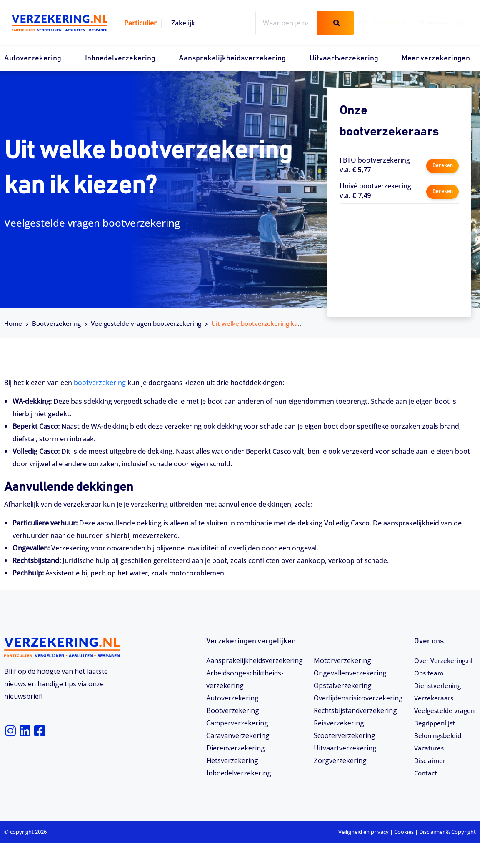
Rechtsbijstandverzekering (355, 710)
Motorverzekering (342, 660)
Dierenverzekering (236, 748)
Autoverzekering (33, 58)
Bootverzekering (56, 323)
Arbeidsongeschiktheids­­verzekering (245, 679)
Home (13, 323)
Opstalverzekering (343, 685)
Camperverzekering (237, 723)
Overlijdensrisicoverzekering (358, 698)
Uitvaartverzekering (344, 58)
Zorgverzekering (340, 760)
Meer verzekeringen (436, 58)
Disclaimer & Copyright (447, 857)
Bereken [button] (442, 164)
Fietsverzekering (232, 760)
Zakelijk (183, 23)
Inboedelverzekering (120, 58)
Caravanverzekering (238, 735)
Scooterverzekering (345, 735)
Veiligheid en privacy (364, 857)
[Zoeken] (335, 23)
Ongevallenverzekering (350, 673)
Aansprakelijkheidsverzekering (232, 58)
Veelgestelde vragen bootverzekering (146, 323)
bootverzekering (100, 383)
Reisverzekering (339, 723)
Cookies (404, 857)
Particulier (140, 23)
